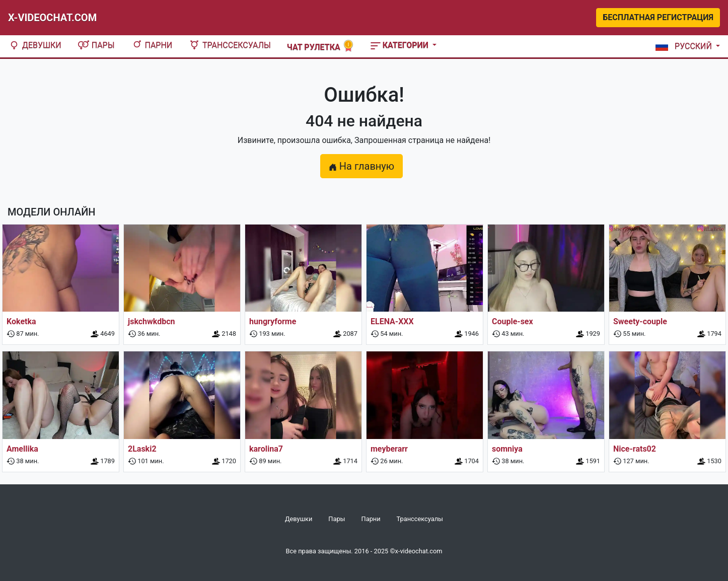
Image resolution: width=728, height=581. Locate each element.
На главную (361, 166)
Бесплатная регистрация (658, 17)
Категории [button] (401, 45)
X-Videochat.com (52, 18)
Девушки (35, 45)
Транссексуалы (230, 45)
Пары (96, 45)
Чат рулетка (321, 46)
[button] (686, 46)
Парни (152, 45)
